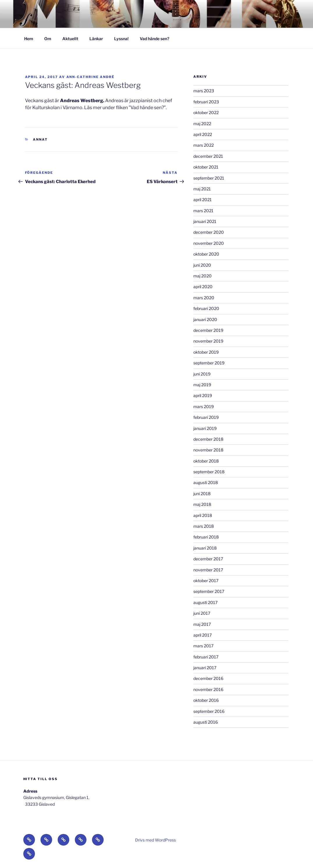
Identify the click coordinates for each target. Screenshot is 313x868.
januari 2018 (205, 548)
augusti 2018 (206, 482)
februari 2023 (206, 102)
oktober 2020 (206, 254)
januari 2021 (205, 221)
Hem (29, 39)
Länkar (96, 39)
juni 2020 (202, 265)
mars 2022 (204, 145)
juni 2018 (202, 494)
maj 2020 (203, 276)
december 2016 (208, 678)
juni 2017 (202, 613)
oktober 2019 (206, 352)
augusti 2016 (206, 722)
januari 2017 (205, 668)
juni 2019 (202, 374)
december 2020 (209, 232)
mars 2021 (203, 211)
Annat (40, 139)
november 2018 (208, 450)
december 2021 (208, 156)
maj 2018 (202, 504)
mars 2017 (203, 646)
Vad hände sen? (154, 39)
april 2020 (203, 287)
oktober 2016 (206, 700)
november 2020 (209, 243)
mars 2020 (204, 298)
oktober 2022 (206, 113)
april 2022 (203, 134)
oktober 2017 (206, 581)
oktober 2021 (206, 167)
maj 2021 (202, 189)
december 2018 (208, 439)
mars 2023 (204, 91)
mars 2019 (204, 406)
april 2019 (203, 395)
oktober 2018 (206, 461)
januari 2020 (205, 319)
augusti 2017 (205, 602)
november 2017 (208, 570)
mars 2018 (204, 526)
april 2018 (203, 515)
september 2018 (209, 472)
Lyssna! (121, 39)
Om (48, 39)
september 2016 (209, 711)
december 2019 (208, 330)
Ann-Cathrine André (91, 77)
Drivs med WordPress (155, 840)
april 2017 (203, 635)
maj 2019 (202, 385)
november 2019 (208, 341)
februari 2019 (206, 417)
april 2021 (203, 200)
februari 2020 (206, 308)
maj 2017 (202, 624)
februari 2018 (206, 537)
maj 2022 (202, 124)
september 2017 (209, 591)
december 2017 (208, 559)
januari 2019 (205, 428)
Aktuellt (70, 39)
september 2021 (209, 178)
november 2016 (208, 689)
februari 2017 (206, 657)
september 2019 (209, 363)
